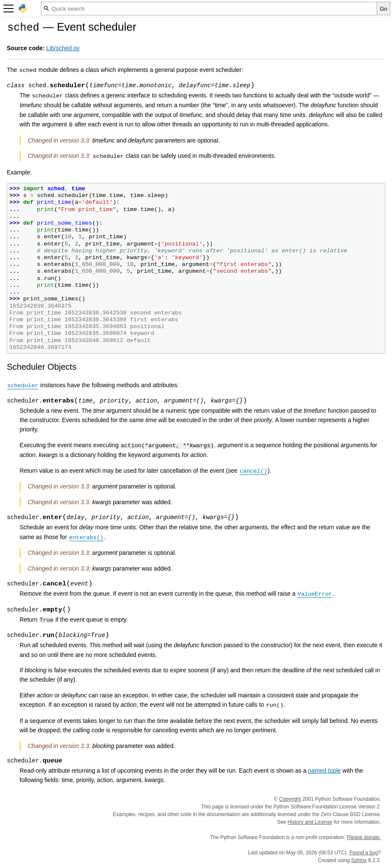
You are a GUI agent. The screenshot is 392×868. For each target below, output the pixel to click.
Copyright (290, 799)
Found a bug (364, 853)
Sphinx (359, 860)
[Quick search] (209, 9)
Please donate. (364, 837)
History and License (310, 822)
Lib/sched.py (63, 48)
